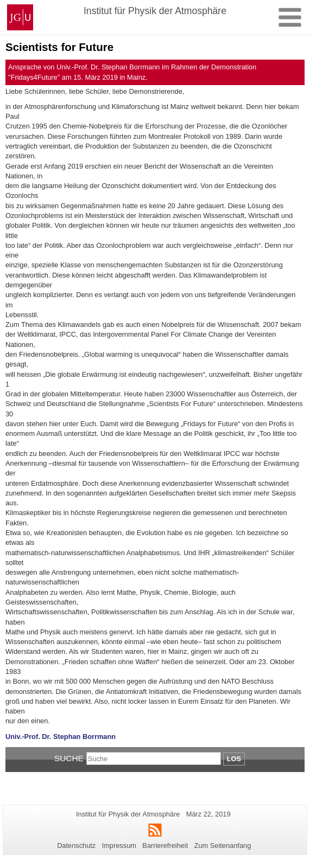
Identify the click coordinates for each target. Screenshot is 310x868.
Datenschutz (76, 846)
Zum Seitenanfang (223, 846)
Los (234, 759)
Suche (69, 758)
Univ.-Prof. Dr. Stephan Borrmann (61, 737)
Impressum (119, 846)
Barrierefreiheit (165, 846)
